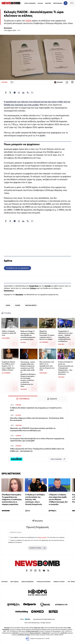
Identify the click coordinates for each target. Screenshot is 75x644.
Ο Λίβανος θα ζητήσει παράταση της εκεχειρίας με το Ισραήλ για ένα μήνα (36, 409)
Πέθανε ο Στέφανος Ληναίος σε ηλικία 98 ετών (9, 333)
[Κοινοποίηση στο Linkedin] (23, 93)
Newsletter (19, 295)
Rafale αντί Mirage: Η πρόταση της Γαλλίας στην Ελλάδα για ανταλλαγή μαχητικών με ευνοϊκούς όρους (28, 335)
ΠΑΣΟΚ (28, 21)
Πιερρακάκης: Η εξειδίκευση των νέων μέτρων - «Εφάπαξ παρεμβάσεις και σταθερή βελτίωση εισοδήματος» (65, 336)
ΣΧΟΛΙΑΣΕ (58, 82)
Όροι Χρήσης (15, 582)
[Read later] (72, 82)
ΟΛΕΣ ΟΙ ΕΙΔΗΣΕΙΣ (30, 3)
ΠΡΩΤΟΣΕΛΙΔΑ (58, 3)
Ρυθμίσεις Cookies (59, 582)
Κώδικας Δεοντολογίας (44, 582)
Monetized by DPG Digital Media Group (44, 619)
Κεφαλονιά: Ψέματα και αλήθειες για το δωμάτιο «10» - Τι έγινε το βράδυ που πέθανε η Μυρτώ (8, 366)
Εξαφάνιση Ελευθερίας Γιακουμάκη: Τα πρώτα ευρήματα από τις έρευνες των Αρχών (47, 335)
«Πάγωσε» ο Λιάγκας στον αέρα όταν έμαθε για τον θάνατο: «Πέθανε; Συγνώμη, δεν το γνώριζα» (58, 499)
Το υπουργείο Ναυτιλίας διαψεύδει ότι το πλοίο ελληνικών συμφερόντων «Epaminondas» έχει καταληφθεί (37, 440)
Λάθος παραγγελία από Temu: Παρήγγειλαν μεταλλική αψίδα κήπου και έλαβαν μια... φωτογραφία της (37, 450)
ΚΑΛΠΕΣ (18, 305)
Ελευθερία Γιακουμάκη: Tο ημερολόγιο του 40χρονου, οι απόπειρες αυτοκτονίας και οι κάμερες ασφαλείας (12, 499)
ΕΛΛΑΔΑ (40, 3)
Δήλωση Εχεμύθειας (28, 582)
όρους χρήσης (42, 537)
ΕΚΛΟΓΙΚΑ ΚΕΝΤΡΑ (31, 305)
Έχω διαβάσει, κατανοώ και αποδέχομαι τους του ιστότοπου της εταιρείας (37, 537)
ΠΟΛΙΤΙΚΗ (48, 3)
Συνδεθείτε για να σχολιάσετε (17, 268)
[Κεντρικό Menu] (72, 3)
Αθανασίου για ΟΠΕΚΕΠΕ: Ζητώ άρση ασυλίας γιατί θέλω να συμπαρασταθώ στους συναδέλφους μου (33, 429)
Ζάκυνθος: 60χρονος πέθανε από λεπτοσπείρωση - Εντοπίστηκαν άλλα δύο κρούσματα (37, 419)
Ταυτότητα (4, 582)
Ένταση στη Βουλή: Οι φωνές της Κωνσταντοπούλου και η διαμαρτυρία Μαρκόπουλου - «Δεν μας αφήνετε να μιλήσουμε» (66, 368)
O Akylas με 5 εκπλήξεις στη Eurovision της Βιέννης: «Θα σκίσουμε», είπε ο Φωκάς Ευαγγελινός (35, 499)
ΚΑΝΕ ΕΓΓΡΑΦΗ (37, 548)
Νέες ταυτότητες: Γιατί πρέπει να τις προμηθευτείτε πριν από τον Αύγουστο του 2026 (47, 366)
